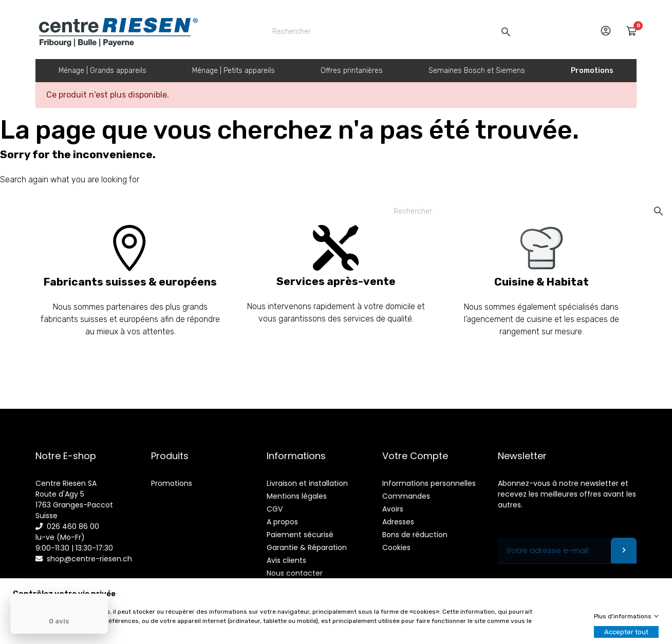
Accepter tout (626, 632)
